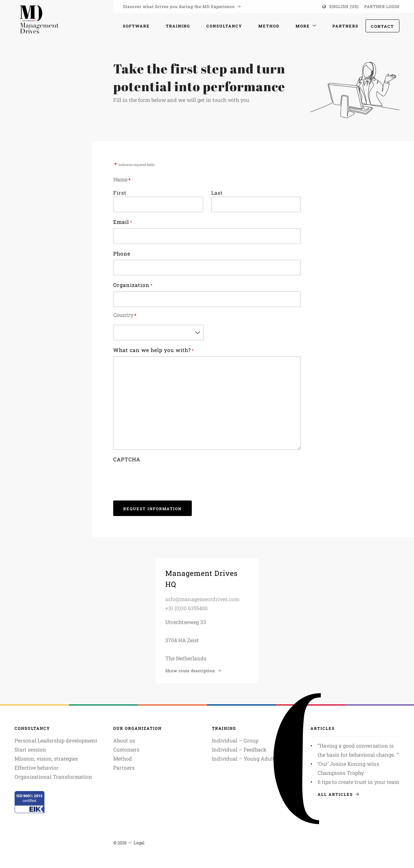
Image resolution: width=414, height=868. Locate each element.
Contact (382, 26)
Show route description (193, 671)
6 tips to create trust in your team (358, 782)
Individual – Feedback (239, 749)
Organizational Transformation (53, 777)
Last (217, 193)
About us (124, 740)
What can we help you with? (154, 350)
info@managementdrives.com (202, 599)
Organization (133, 285)
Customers (126, 749)
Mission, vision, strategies (46, 758)
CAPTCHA (127, 459)
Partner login (382, 6)
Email (123, 222)
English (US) (344, 6)
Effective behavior (37, 768)
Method (123, 758)
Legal (139, 843)
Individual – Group (235, 740)
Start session (30, 749)
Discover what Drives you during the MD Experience (182, 6)
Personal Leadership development (56, 740)
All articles (338, 794)
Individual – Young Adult (243, 758)
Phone (122, 253)
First (120, 193)
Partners (124, 768)
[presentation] (162, 478)
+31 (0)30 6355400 (186, 608)
